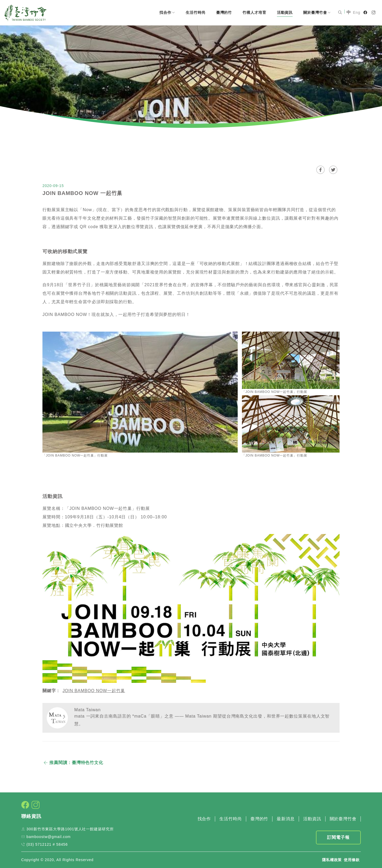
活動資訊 (285, 12)
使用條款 (352, 860)
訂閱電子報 (338, 837)
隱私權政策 (332, 860)
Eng (357, 12)
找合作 (167, 12)
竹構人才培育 (254, 12)
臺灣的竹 (224, 12)
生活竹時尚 (196, 12)
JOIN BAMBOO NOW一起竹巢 (94, 691)
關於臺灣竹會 (317, 12)
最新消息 (286, 819)
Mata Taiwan (87, 710)
